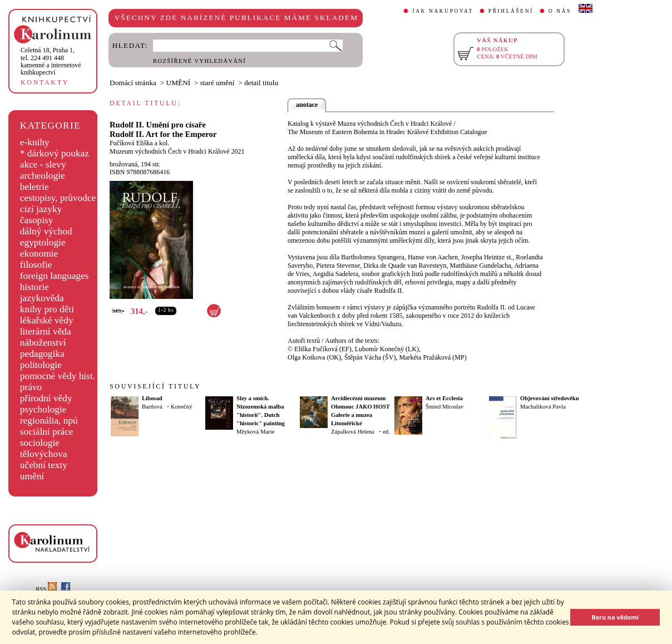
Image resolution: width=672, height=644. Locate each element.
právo (31, 387)
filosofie (36, 265)
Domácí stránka (133, 83)
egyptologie (43, 242)
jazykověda (42, 298)
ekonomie (39, 254)
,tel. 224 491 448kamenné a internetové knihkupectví (51, 61)
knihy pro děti (47, 309)
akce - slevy (43, 164)
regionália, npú (49, 421)
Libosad (152, 398)
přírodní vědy (46, 398)
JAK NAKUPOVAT (443, 11)
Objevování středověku (550, 398)
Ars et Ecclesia (444, 398)
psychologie (43, 409)
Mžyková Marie (255, 432)
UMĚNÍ (179, 83)
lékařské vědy (47, 320)
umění (32, 476)
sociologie (40, 443)
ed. (386, 432)
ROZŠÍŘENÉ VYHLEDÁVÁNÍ (199, 61)
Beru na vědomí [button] (615, 617)
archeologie (43, 176)
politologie (41, 365)
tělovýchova (44, 454)
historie (34, 287)
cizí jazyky (41, 209)
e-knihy (35, 142)
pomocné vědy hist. (58, 376)
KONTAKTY (45, 82)
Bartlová (152, 407)
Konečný (181, 407)
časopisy (37, 220)
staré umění (218, 83)
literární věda (46, 331)
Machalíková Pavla (543, 407)
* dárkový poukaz (55, 153)
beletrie (34, 187)
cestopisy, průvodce (58, 198)
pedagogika (42, 354)
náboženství (43, 343)
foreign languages (55, 276)
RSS (46, 589)
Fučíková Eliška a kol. (139, 143)
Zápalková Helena (353, 432)
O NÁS (560, 11)
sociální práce (47, 432)
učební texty (44, 465)
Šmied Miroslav (444, 407)
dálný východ (46, 231)
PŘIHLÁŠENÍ (511, 11)
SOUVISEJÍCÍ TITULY (155, 386)
